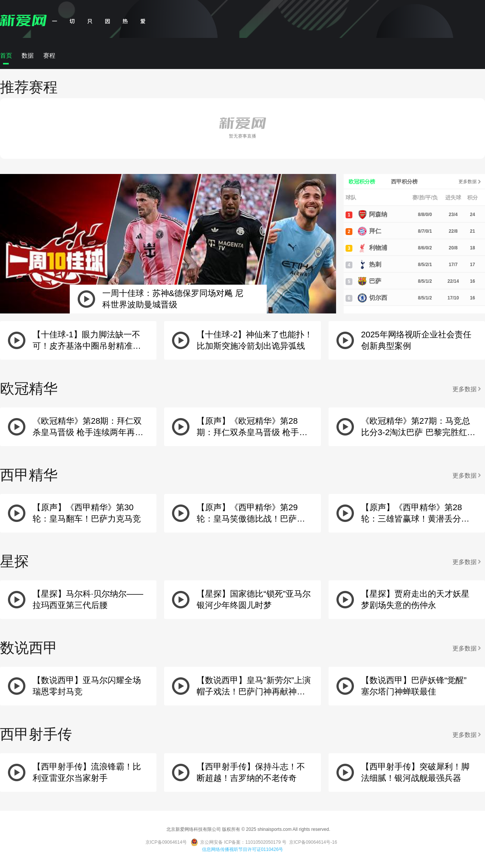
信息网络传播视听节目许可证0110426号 (243, 849)
